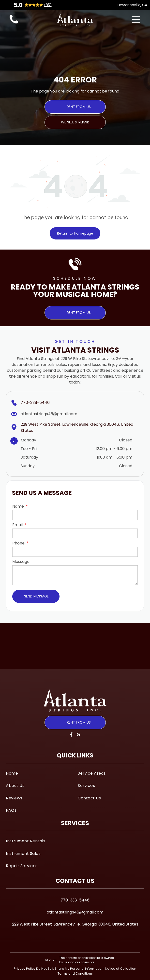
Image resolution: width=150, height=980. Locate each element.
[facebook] (72, 735)
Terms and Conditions (75, 973)
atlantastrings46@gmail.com (49, 414)
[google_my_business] (79, 735)
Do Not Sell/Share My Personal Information (70, 969)
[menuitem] (39, 773)
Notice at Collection (121, 969)
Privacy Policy (25, 969)
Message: (21, 562)
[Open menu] (136, 20)
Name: (18, 506)
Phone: (19, 543)
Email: (18, 525)
